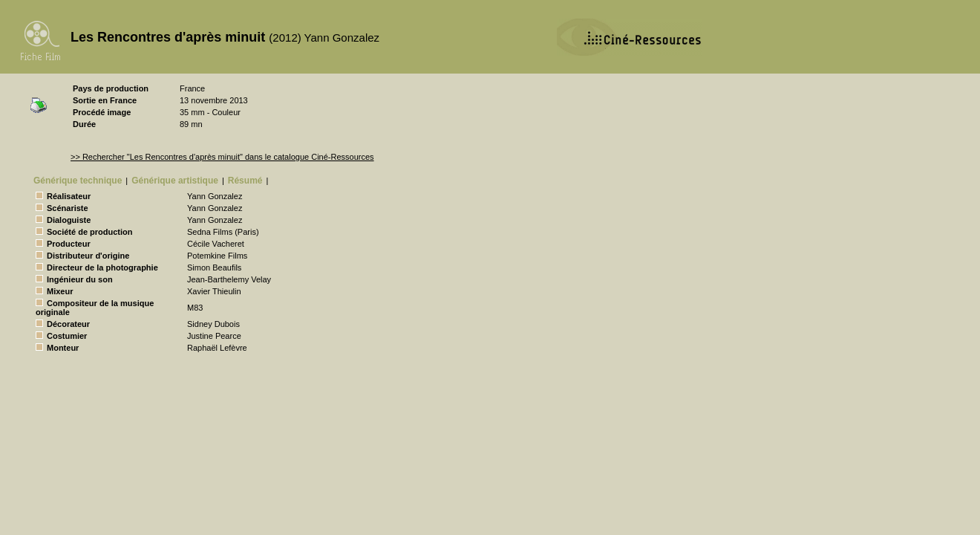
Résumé (245, 181)
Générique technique (78, 181)
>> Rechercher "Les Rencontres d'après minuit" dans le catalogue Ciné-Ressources (222, 157)
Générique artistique (175, 181)
